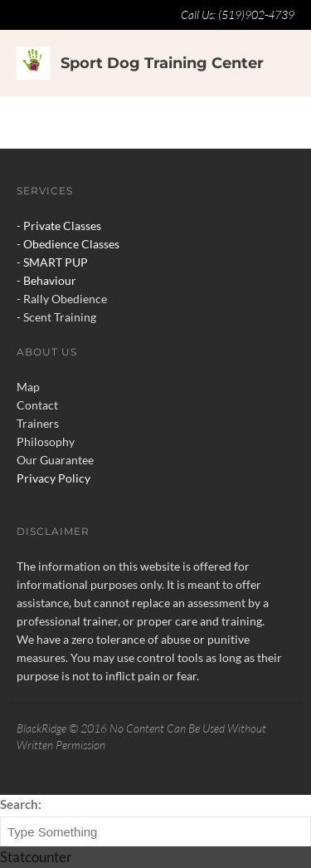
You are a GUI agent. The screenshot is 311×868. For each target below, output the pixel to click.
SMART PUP (56, 262)
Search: (21, 804)
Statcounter (36, 857)
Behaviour (50, 280)
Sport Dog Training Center (162, 63)
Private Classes (62, 226)
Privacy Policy (53, 478)
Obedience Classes (71, 244)
